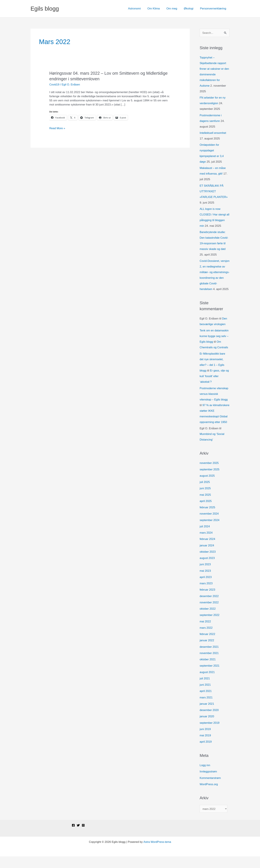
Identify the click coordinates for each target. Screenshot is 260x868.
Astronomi (139, 9)
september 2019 (210, 734)
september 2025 (210, 481)
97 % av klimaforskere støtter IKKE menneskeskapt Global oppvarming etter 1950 (213, 422)
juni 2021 (205, 696)
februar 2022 (208, 645)
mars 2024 (206, 544)
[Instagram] (83, 837)
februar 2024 (208, 550)
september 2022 (210, 626)
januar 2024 (207, 557)
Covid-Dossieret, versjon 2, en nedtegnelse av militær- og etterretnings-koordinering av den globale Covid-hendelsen (214, 278)
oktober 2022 (208, 620)
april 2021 (206, 702)
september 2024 (210, 531)
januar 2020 (207, 728)
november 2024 (209, 525)
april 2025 (206, 513)
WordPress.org (209, 796)
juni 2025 (205, 500)
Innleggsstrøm (209, 783)
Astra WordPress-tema (157, 854)
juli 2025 (205, 493)
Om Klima (157, 9)
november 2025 (209, 474)
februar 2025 (208, 519)
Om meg (174, 9)
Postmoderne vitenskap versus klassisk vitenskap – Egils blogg (214, 400)
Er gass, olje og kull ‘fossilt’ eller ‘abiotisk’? (213, 382)
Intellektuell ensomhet (213, 133)
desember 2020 (209, 722)
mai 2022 (205, 633)
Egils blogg (45, 9)
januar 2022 (207, 652)
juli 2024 (205, 538)
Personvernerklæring (214, 9)
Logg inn (205, 777)
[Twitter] (78, 837)
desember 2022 (209, 607)
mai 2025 (205, 506)
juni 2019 (205, 741)
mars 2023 (206, 595)
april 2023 (206, 589)
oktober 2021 (208, 671)
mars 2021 (206, 709)
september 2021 (210, 677)
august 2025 (207, 487)
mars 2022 (206, 639)
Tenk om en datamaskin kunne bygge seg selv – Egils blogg (215, 342)
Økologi (190, 9)
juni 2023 (205, 576)
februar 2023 (208, 601)
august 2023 (207, 569)
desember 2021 (209, 658)
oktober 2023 (208, 563)
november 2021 (209, 665)
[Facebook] (73, 837)
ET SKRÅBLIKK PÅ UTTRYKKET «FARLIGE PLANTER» (214, 191)
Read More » (57, 128)
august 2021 (207, 683)
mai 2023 (205, 582)
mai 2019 (205, 747)
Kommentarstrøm (211, 789)
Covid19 (54, 85)
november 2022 (209, 614)
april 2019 (206, 753)
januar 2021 (207, 715)
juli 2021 (205, 690)
